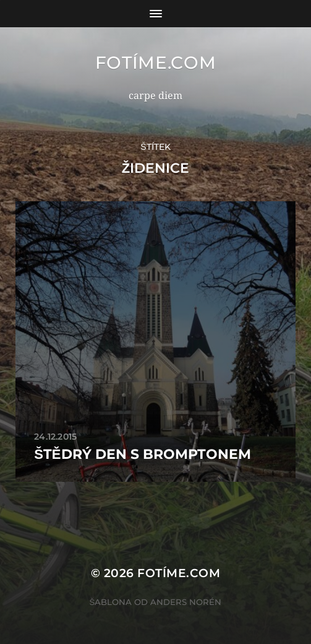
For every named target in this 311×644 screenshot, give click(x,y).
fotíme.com (156, 63)
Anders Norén (186, 602)
